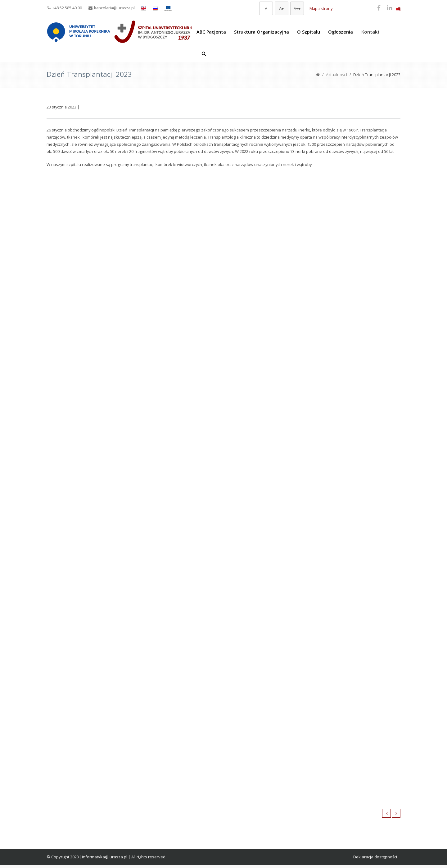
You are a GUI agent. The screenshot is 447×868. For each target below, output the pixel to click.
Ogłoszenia (341, 32)
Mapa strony (321, 8)
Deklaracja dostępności (375, 857)
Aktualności (336, 75)
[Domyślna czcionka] (266, 8)
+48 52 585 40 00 (65, 8)
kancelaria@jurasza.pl (112, 8)
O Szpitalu (309, 32)
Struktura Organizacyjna (262, 32)
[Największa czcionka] (297, 8)
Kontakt (370, 32)
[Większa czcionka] (282, 8)
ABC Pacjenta (211, 32)
